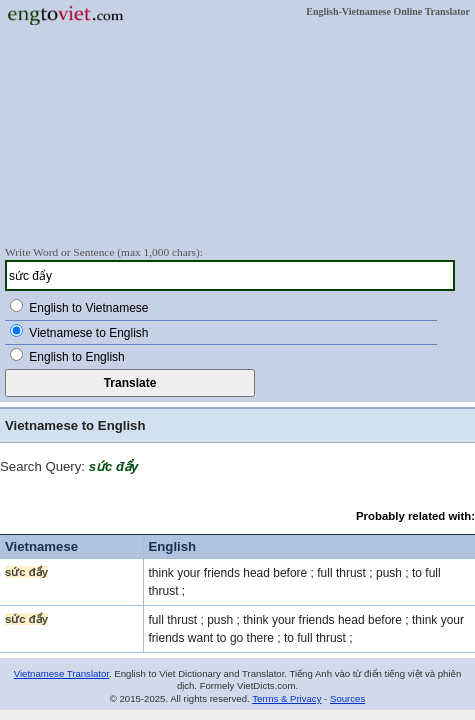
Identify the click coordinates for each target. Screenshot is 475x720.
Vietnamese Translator (61, 673)
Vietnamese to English (88, 333)
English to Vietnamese (88, 308)
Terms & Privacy (286, 698)
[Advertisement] (237, 135)
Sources (347, 698)
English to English (76, 357)
